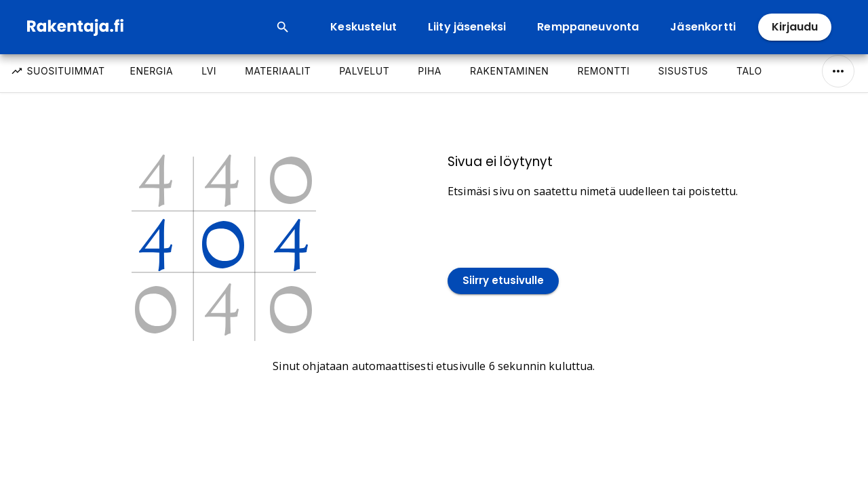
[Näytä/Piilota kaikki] (838, 71)
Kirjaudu (795, 27)
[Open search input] (283, 27)
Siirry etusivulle (503, 281)
